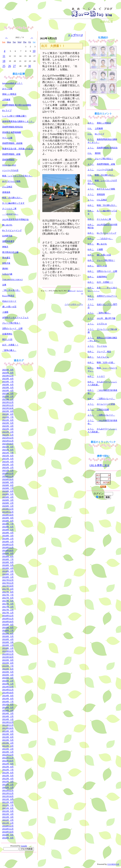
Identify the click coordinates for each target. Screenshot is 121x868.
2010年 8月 (8, 838)
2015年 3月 (8, 678)
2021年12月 (8, 438)
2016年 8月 (8, 627)
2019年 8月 (8, 521)
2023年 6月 (8, 384)
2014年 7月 (8, 701)
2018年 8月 (8, 556)
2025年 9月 (8, 370)
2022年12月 (8, 402)
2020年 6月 (8, 491)
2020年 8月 (8, 485)
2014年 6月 (8, 704)
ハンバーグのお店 (10, 170)
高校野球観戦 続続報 (12, 143)
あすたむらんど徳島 (11, 181)
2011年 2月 (8, 820)
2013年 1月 (8, 752)
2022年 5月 (8, 423)
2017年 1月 (8, 613)
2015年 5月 (8, 672)
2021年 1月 (8, 470)
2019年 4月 (8, 533)
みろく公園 (7, 89)
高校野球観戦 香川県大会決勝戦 (17, 105)
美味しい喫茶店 (9, 94)
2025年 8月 (8, 373)
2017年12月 (8, 580)
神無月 (5, 247)
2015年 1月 (8, 684)
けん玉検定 (7, 187)
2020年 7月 (8, 488)
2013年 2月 (8, 749)
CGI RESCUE (113, 864)
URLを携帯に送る (99, 465)
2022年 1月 (8, 435)
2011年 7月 (8, 805)
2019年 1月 (8, 542)
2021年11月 (8, 441)
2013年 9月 (8, 731)
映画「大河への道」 (106, 362)
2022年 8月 (8, 414)
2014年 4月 (8, 710)
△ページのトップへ (74, 304)
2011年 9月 (8, 799)
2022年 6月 (8, 420)
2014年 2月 (8, 716)
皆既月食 (6, 263)
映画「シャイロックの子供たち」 (17, 176)
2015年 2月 (8, 681)
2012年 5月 (8, 776)
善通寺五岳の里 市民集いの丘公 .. (18, 149)
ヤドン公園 (7, 138)
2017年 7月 (8, 595)
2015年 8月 (8, 663)
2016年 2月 (8, 645)
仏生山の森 (7, 274)
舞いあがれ (7, 225)
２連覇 (5, 312)
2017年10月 (8, 586)
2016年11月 (8, 619)
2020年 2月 (8, 503)
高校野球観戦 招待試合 (13, 127)
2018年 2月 (8, 574)
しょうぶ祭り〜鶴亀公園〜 (14, 116)
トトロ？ (101, 376)
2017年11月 (8, 583)
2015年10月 (8, 657)
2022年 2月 (8, 432)
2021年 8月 (8, 450)
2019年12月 (8, 509)
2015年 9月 (8, 660)
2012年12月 (8, 755)
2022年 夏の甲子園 (106, 318)
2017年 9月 (8, 589)
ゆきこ (91, 123)
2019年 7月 (8, 524)
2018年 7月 (8, 559)
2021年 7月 (8, 453)
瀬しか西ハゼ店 (9, 307)
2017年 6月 (8, 598)
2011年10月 (8, 796)
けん (90, 128)
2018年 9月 (8, 553)
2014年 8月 (8, 699)
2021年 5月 (8, 459)
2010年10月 (8, 832)
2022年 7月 (8, 417)
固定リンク (72, 291)
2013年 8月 (8, 734)
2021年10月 (8, 444)
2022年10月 (8, 408)
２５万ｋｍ (102, 324)
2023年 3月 (8, 393)
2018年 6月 (8, 562)
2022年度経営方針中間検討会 (15, 219)
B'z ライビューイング (12, 230)
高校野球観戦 (8, 160)
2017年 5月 (8, 601)
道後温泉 (6, 192)
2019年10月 (8, 515)
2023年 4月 (8, 390)
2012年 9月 (8, 764)
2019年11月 (8, 512)
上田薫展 (6, 100)
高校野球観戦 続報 (11, 154)
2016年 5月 (8, 636)
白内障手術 (7, 236)
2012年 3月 (8, 781)
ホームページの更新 (106, 404)
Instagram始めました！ (12, 83)
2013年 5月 (8, 740)
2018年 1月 (8, 577)
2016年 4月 (8, 639)
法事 (4, 285)
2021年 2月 (8, 467)
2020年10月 (8, 479)
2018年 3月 (8, 571)
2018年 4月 (8, 568)
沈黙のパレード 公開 (12, 328)
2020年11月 (8, 476)
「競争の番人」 (9, 350)
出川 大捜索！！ (10, 345)
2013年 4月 (8, 743)
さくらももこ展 (9, 209)
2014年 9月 (8, 696)
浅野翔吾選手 (8, 241)
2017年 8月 (8, 592)
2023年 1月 (8, 399)
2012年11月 (8, 758)
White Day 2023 (9, 165)
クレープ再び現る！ (11, 323)
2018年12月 (8, 544)
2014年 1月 (8, 719)
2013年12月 (8, 722)
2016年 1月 (8, 648)
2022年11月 (8, 405)
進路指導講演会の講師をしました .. (18, 121)
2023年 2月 (8, 396)
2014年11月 (8, 690)
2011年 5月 (8, 811)
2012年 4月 (8, 779)
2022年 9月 (8, 411)
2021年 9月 (8, 447)
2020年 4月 (8, 497)
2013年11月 (8, 725)
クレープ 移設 (104, 352)
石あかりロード (9, 301)
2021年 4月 (8, 462)
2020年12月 (8, 473)
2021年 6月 (8, 456)
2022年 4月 (8, 426)
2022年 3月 (8, 429)
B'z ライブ (7, 110)
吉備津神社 (7, 334)
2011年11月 (8, 793)
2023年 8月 (8, 379)
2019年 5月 (8, 530)
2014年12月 (8, 687)
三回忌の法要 (103, 410)
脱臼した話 (7, 339)
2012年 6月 (8, 773)
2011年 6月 (8, 808)
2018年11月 (8, 547)
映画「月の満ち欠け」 (12, 198)
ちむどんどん (103, 357)
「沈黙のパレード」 (106, 399)
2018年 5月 (8, 565)
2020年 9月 (8, 482)
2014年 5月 (8, 707)
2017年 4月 (8, 604)
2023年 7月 (8, 382)
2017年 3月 (8, 607)
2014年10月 (8, 693)
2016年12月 (8, 616)
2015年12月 (8, 651)
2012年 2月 (8, 784)
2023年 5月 (8, 387)
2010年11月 (8, 829)
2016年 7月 (8, 630)
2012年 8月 (8, 767)
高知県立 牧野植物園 (12, 132)
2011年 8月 (8, 802)
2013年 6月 (8, 737)
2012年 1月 (8, 787)
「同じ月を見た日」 (11, 290)
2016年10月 (8, 621)
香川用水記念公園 (10, 252)
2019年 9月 (8, 518)
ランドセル (102, 346)
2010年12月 (8, 826)
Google (24, 846)
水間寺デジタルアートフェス (15, 318)
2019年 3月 (8, 536)
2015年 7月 (8, 666)
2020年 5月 (8, 494)
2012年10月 (8, 761)
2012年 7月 (8, 770)
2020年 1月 (8, 506)
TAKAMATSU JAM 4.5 (12, 279)
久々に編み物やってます (13, 203)
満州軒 (5, 269)
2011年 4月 (8, 814)
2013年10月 (8, 728)
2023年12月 (8, 376)
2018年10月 (8, 550)
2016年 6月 (8, 633)
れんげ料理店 (8, 296)
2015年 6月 (8, 669)
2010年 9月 (8, 835)
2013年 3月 (8, 746)
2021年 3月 (8, 464)
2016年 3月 (8, 642)
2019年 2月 (8, 539)
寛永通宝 (6, 258)
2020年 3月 (8, 500)
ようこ (91, 139)
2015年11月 (8, 654)
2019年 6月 (8, 527)
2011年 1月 (8, 823)
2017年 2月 (8, 610)
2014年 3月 (8, 713)
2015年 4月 (8, 675)
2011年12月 (8, 790)
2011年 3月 (8, 817)
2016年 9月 (8, 624)
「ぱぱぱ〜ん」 (10, 214)
